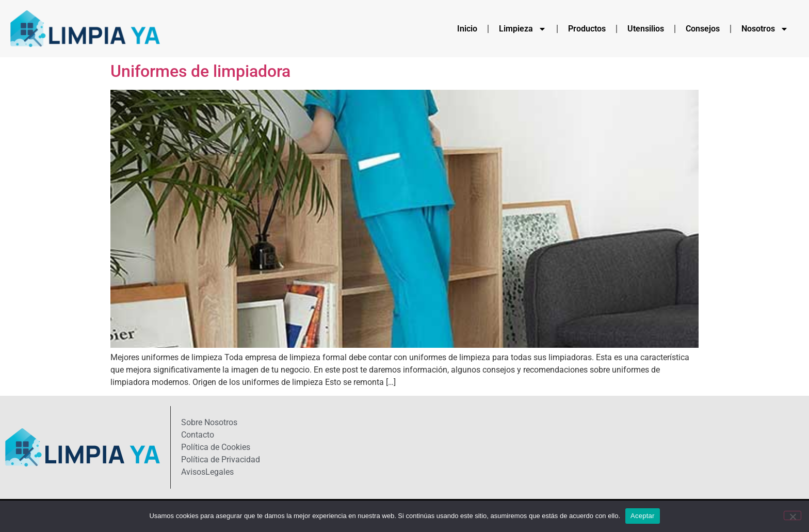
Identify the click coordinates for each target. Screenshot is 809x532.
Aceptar (643, 516)
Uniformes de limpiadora (200, 71)
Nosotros (765, 29)
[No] (792, 515)
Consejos (703, 29)
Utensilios (646, 29)
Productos (587, 29)
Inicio (467, 29)
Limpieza (523, 29)
